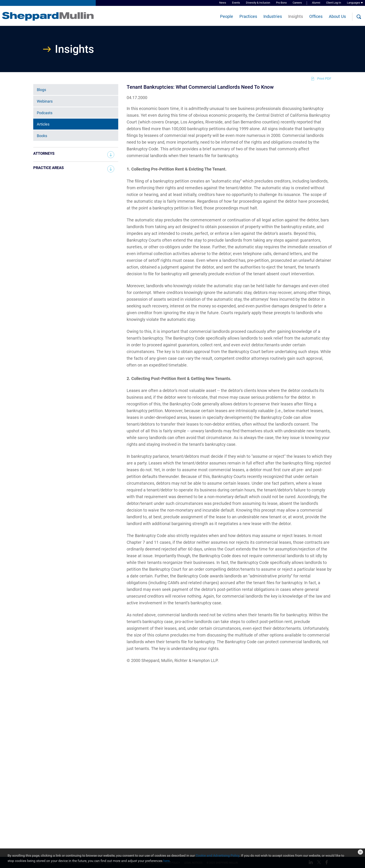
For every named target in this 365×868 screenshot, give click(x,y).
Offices (316, 16)
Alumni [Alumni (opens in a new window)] (316, 3)
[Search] (359, 17)
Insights (296, 16)
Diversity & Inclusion (258, 3)
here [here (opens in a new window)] (166, 861)
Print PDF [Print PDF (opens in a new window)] (324, 79)
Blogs (41, 90)
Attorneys (44, 153)
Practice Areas (48, 168)
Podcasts (45, 113)
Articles (43, 124)
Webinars (45, 101)
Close (360, 852)
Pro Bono (281, 3)
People (227, 16)
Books (42, 136)
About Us (337, 16)
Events (236, 3)
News (223, 3)
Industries (273, 16)
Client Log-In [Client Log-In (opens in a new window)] (334, 3)
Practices (248, 16)
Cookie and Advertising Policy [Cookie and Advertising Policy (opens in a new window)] (218, 855)
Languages (354, 3)
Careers (297, 3)
